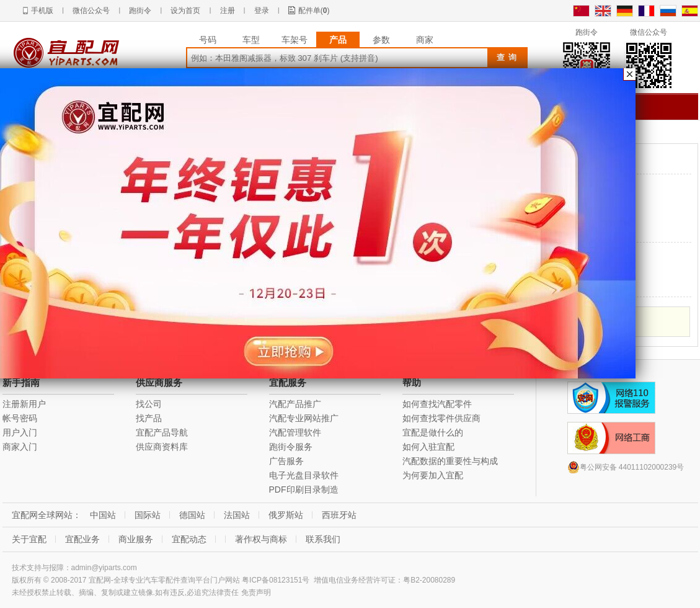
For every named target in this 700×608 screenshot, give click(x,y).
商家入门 (20, 447)
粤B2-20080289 (429, 580)
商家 (425, 40)
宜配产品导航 (162, 432)
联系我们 (323, 539)
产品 (338, 40)
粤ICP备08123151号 (276, 580)
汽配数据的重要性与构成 (450, 461)
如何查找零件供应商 (441, 418)
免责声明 (256, 592)
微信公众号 (91, 11)
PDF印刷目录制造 (304, 490)
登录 (262, 11)
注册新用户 (24, 404)
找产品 (149, 418)
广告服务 (286, 461)
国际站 (148, 515)
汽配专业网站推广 (304, 418)
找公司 (149, 404)
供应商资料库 (162, 447)
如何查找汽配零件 (437, 404)
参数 (381, 40)
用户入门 (20, 432)
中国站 (103, 515)
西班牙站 (339, 515)
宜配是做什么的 (433, 432)
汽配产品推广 (295, 404)
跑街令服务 (291, 447)
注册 (228, 11)
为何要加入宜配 (433, 475)
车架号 (295, 40)
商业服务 (136, 539)
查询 (508, 57)
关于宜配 (29, 539)
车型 (251, 40)
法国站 (237, 515)
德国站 (192, 515)
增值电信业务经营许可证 (355, 580)
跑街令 (140, 11)
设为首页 (185, 11)
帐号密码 (20, 418)
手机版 (42, 11)
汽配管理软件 (295, 432)
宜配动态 (189, 539)
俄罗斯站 (286, 515)
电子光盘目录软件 (304, 475)
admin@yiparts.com (104, 568)
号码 (208, 40)
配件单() (314, 11)
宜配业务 (82, 539)
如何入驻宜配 (428, 447)
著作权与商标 (261, 539)
